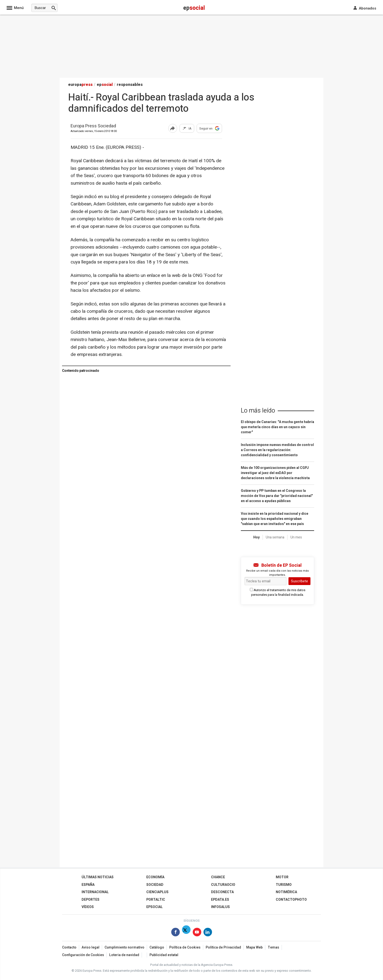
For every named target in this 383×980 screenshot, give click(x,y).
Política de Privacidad (223, 947)
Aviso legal (90, 947)
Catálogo (157, 947)
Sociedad (155, 885)
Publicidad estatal (164, 955)
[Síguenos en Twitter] (186, 933)
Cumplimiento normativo (124, 947)
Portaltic (156, 900)
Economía (155, 877)
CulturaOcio (223, 885)
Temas (273, 947)
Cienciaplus (157, 892)
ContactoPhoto (291, 900)
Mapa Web (254, 947)
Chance (218, 877)
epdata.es (220, 900)
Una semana (275, 537)
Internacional (95, 892)
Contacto (69, 947)
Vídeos (88, 907)
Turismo (284, 885)
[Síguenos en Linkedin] (208, 933)
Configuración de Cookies (83, 955)
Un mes (296, 537)
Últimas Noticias (98, 877)
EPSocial (154, 907)
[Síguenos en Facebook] (176, 933)
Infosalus (220, 907)
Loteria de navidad (124, 955)
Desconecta (222, 892)
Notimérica (286, 892)
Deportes (90, 900)
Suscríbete (299, 581)
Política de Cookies (185, 947)
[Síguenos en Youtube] (197, 933)
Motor (282, 877)
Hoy (256, 537)
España (88, 885)
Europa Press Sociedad (93, 126)
